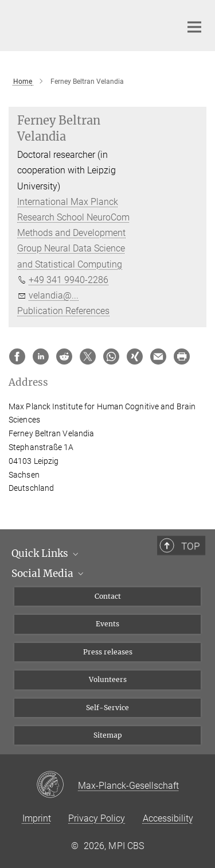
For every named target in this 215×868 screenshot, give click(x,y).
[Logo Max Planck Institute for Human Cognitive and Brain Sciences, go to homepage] (86, 24)
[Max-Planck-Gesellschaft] (57, 785)
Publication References (63, 311)
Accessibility (168, 818)
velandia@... (54, 295)
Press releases (108, 652)
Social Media (48, 573)
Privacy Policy (97, 818)
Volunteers (108, 679)
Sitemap (108, 735)
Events (107, 624)
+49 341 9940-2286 (69, 280)
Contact (108, 596)
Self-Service (107, 708)
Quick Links (46, 553)
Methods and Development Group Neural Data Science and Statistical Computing (71, 248)
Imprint (37, 818)
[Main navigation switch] (194, 27)
